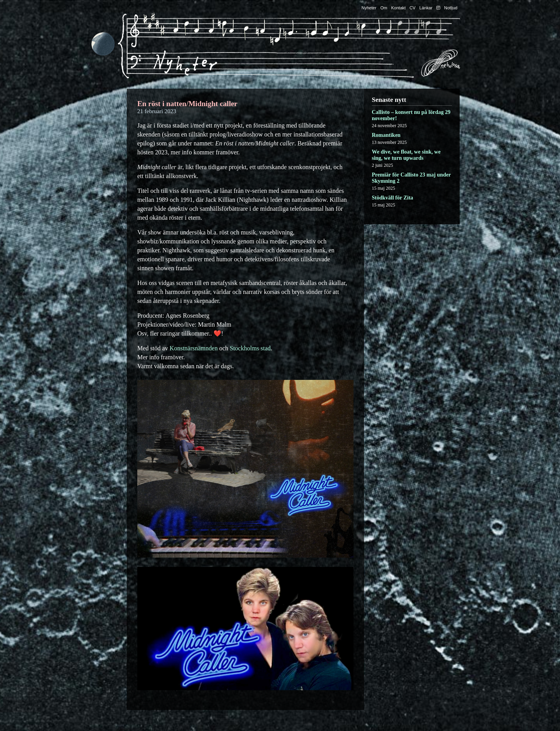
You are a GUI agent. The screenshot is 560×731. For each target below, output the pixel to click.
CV (412, 8)
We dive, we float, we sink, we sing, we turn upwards (406, 155)
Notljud (451, 8)
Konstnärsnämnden (194, 348)
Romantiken (386, 135)
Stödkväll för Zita (392, 198)
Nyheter (369, 8)
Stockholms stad (250, 348)
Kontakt (398, 8)
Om (384, 8)
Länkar (426, 8)
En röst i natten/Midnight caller (187, 104)
